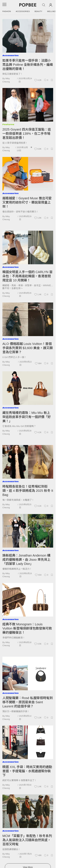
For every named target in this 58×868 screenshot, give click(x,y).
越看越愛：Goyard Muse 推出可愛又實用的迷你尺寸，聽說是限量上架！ (27, 202)
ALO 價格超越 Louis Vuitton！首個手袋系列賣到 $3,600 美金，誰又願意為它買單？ (28, 348)
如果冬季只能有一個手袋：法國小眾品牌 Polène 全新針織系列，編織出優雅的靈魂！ (28, 65)
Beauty (39, 11)
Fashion (7, 11)
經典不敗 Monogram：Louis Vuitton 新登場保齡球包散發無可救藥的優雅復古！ (27, 628)
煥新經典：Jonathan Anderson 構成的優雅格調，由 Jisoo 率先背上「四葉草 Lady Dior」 (26, 560)
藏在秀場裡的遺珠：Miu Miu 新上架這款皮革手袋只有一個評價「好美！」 (27, 417)
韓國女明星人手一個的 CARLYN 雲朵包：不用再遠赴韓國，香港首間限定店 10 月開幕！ (27, 276)
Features (8, 124)
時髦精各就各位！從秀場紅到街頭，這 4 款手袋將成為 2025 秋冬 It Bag (28, 491)
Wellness (52, 11)
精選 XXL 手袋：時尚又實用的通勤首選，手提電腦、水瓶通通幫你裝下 (27, 771)
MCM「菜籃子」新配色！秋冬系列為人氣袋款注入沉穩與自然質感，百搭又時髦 (27, 840)
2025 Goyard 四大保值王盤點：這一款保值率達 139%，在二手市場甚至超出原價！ (27, 134)
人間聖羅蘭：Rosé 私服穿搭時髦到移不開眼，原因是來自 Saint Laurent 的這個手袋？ (28, 702)
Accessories (23, 11)
